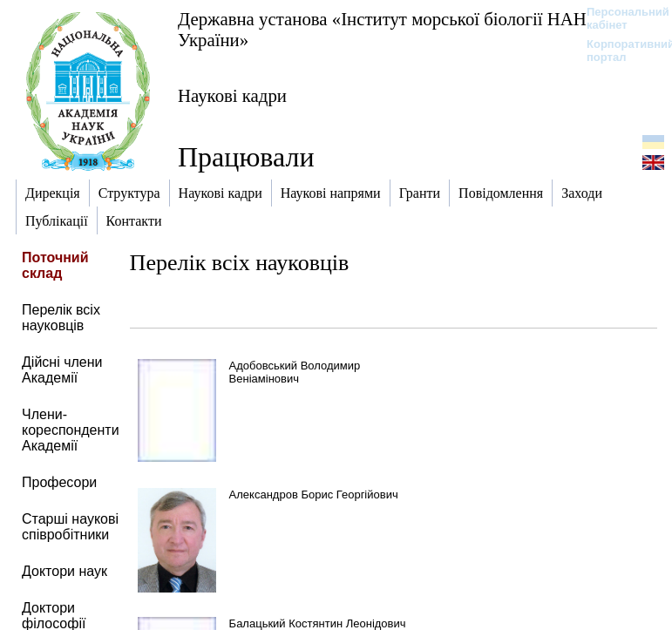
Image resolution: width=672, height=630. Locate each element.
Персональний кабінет (619, 18)
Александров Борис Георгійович (314, 495)
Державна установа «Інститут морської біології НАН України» (382, 29)
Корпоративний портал (619, 51)
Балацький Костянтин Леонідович (318, 623)
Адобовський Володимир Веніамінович (295, 372)
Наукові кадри (232, 95)
